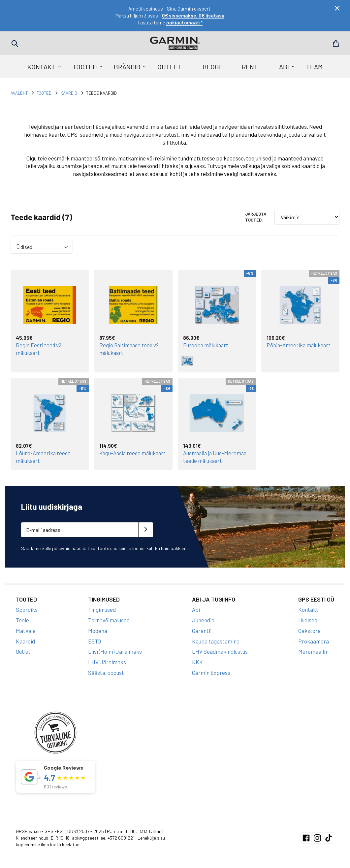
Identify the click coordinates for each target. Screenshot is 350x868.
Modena (98, 630)
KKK (197, 661)
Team (314, 67)
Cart (335, 44)
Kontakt (41, 67)
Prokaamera (314, 640)
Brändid (127, 67)
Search (15, 44)
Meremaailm (313, 651)
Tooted (85, 67)
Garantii (202, 630)
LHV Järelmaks (107, 661)
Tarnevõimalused (109, 619)
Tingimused (102, 609)
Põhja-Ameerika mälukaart (299, 345)
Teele (22, 619)
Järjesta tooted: (256, 217)
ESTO (95, 640)
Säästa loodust (106, 672)
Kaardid (69, 93)
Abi (284, 67)
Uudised (308, 619)
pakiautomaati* (184, 22)
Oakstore (309, 630)
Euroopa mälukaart (206, 345)
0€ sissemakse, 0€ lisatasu (193, 16)
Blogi (212, 67)
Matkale (26, 630)
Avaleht (19, 93)
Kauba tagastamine (216, 640)
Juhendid (203, 619)
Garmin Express (211, 672)
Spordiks (27, 609)
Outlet (169, 67)
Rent (250, 67)
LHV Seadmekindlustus (220, 651)
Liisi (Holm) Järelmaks (115, 651)
